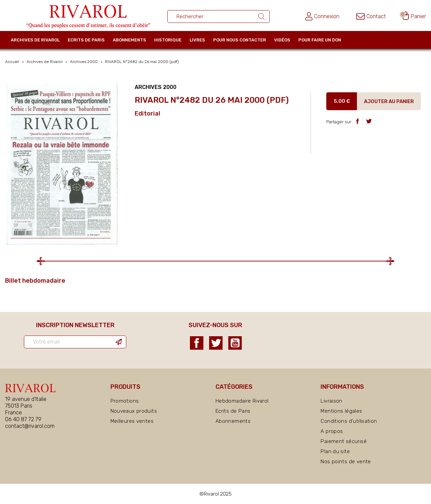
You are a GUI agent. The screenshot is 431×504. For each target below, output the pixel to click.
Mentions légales (341, 411)
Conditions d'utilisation (349, 421)
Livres (197, 40)
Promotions (125, 401)
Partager (357, 121)
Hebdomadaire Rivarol (242, 401)
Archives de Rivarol (35, 40)
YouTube (235, 343)
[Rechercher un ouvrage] (219, 17)
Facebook (197, 343)
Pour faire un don (320, 40)
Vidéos (282, 40)
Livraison (331, 401)
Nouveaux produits (134, 411)
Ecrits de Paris (86, 40)
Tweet (369, 121)
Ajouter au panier (389, 101)
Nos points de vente (346, 462)
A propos (332, 431)
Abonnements (129, 40)
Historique (168, 40)
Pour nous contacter (240, 40)
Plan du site (335, 451)
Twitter (216, 343)
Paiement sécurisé (343, 441)
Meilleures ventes (132, 421)
